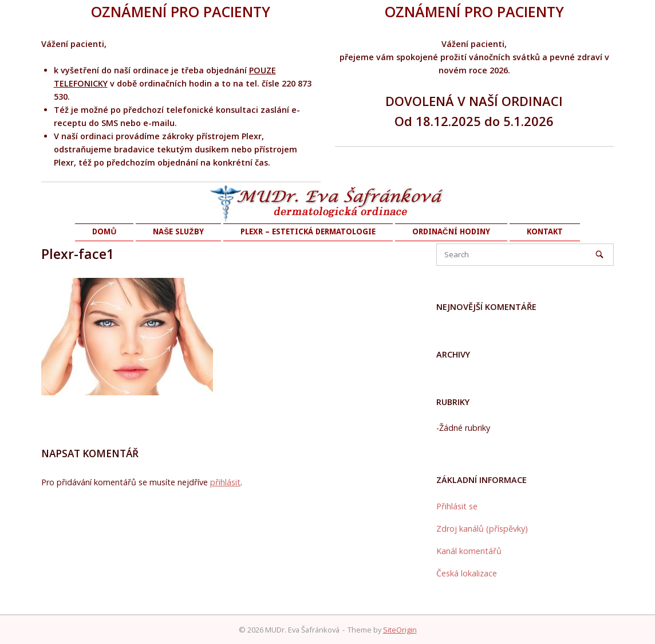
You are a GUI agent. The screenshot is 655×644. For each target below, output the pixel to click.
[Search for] (525, 255)
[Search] (599, 254)
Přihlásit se (457, 506)
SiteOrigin (400, 630)
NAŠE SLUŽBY (178, 231)
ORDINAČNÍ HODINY (451, 231)
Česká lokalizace (467, 573)
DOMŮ (104, 231)
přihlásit (225, 482)
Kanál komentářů (469, 551)
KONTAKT (545, 231)
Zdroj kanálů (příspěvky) (482, 529)
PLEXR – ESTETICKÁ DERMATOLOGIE (308, 231)
